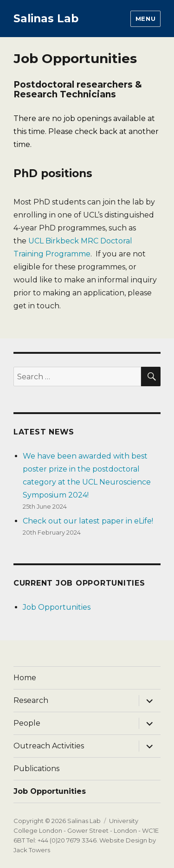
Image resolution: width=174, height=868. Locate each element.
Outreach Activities (49, 746)
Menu (145, 19)
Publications (36, 769)
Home (25, 678)
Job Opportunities (57, 607)
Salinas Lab (46, 19)
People (27, 723)
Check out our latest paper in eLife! (88, 521)
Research (31, 700)
